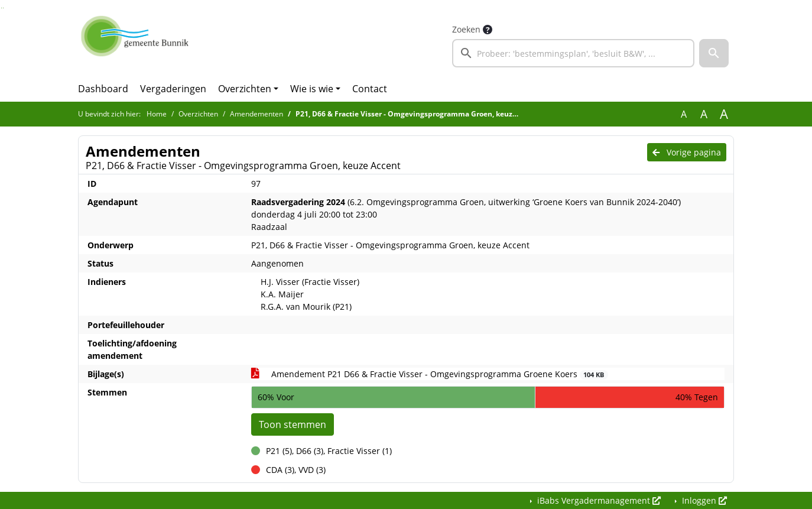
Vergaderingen (173, 89)
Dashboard (103, 89)
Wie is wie (312, 89)
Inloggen (703, 500)
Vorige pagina (687, 152)
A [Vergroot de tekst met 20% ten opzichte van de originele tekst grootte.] (704, 114)
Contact (370, 89)
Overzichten (245, 89)
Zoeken (466, 29)
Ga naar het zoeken (1, 8)
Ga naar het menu (3, 8)
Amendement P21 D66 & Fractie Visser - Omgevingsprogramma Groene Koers (430, 374)
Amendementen (256, 114)
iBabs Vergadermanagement (598, 500)
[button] (714, 53)
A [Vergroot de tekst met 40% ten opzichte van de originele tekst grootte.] (724, 114)
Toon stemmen (293, 424)
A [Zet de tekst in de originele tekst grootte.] (684, 114)
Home (157, 114)
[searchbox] (573, 53)
